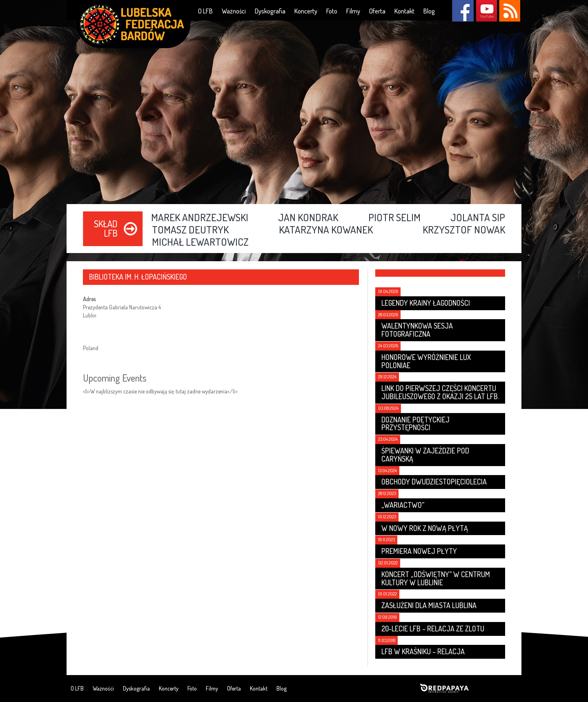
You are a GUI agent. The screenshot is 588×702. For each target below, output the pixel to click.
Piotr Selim (394, 218)
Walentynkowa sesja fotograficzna (417, 330)
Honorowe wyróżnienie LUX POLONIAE (426, 361)
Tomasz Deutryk (190, 230)
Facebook (463, 11)
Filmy (353, 11)
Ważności (234, 11)
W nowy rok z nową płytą (425, 528)
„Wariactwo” (403, 505)
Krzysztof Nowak (464, 230)
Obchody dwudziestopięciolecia (434, 482)
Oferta (377, 11)
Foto (332, 11)
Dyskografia (270, 11)
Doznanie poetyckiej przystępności (415, 424)
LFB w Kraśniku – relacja (423, 651)
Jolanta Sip (478, 218)
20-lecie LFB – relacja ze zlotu (433, 629)
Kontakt (404, 11)
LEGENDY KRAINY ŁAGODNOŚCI (426, 303)
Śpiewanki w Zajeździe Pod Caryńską (425, 455)
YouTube (486, 11)
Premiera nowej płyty (419, 551)
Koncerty (306, 11)
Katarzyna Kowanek (326, 230)
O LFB (205, 11)
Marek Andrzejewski (200, 218)
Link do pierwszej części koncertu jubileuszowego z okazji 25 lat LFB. (440, 392)
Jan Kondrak (308, 218)
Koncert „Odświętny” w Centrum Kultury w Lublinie (436, 578)
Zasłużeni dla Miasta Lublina (429, 605)
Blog (429, 11)
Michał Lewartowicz (200, 242)
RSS (509, 11)
